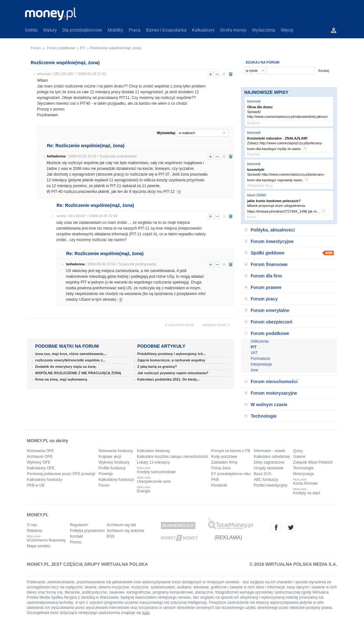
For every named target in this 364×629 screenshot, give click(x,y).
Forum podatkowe (61, 48)
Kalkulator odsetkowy (272, 457)
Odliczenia (260, 341)
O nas (32, 525)
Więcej (287, 30)
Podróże (254, 154)
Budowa (254, 123)
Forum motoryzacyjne (274, 393)
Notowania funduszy (116, 451)
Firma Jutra (221, 468)
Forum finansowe (269, 264)
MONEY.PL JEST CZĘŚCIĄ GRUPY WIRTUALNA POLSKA (87, 564)
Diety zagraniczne (269, 462)
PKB (215, 480)
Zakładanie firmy (260, 186)
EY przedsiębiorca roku (231, 474)
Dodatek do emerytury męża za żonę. (66, 367)
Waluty (50, 30)
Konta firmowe (305, 483)
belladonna (56, 156)
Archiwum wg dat (121, 525)
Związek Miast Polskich (313, 462)
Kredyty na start (307, 493)
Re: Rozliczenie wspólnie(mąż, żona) (86, 146)
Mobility (115, 30)
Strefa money (233, 30)
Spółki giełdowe (268, 253)
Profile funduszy (112, 468)
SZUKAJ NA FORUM (262, 62)
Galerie (299, 457)
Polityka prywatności (87, 531)
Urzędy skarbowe (269, 468)
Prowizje (106, 474)
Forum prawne (266, 287)
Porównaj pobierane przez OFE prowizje (61, 474)
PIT (83, 48)
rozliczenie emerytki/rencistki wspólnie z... (70, 360)
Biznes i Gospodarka (166, 30)
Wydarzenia (264, 30)
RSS (111, 536)
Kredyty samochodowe (156, 472)
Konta (252, 217)
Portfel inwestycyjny (271, 485)
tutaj (146, 613)
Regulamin (79, 525)
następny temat (214, 325)
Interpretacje (261, 364)
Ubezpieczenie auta (154, 481)
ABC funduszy (266, 480)
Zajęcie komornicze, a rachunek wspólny (171, 360)
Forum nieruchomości (274, 382)
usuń (231, 74)
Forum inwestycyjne (272, 241)
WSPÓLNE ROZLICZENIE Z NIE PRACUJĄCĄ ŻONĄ (78, 373)
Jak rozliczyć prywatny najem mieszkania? (173, 373)
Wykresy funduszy (114, 462)
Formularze (260, 359)
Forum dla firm (266, 276)
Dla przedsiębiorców (82, 30)
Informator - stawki (270, 451)
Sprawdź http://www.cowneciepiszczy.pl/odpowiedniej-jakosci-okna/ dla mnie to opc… (288, 117)
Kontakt (76, 536)
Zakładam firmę (224, 462)
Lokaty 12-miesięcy (153, 462)
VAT (254, 353)
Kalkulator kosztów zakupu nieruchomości (173, 457)
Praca (135, 30)
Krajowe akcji (110, 457)
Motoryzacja (303, 474)
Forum (36, 48)
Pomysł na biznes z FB (231, 451)
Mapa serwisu (39, 546)
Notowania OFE (40, 451)
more (305, 148)
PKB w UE (36, 485)
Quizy (298, 451)
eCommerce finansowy (46, 540)
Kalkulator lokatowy (153, 451)
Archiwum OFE (40, 457)
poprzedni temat (181, 325)
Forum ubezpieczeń (272, 322)
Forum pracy (264, 299)
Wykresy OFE (39, 462)
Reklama (34, 531)
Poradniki (219, 485)
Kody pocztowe (224, 457)
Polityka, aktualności (273, 230)
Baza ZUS (263, 474)
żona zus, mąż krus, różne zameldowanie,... (71, 354)
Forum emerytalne (270, 310)
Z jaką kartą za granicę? (157, 367)
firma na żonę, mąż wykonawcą (61, 379)
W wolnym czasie (269, 405)
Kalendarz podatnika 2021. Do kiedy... (168, 379)
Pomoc (76, 542)
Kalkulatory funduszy (45, 480)
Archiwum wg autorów (125, 531)
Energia (144, 491)
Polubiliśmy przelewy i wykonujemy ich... (172, 354)
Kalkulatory (203, 30)
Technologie (264, 416)
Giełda (31, 30)
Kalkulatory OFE (41, 468)
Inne (254, 370)
